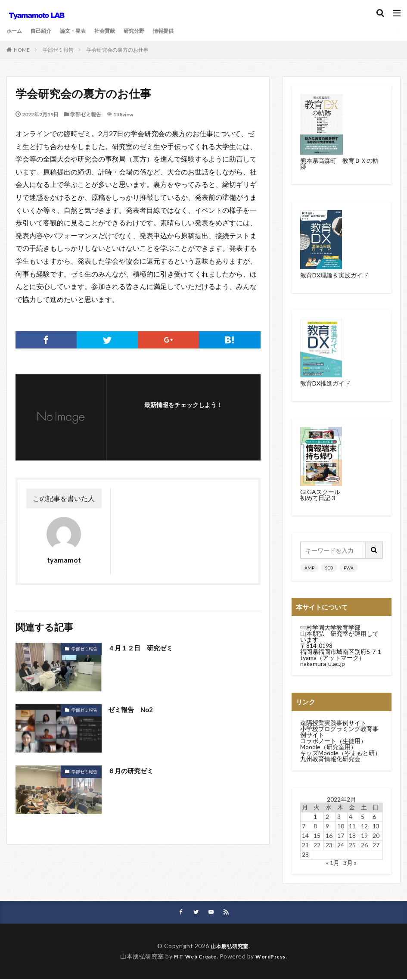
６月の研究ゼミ (132, 770)
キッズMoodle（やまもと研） (340, 753)
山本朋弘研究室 (230, 947)
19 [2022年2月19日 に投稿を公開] (364, 835)
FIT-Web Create (193, 957)
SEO (329, 568)
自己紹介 (45, 31)
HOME (22, 50)
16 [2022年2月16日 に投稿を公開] (329, 835)
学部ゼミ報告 (58, 50)
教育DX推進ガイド (325, 383)
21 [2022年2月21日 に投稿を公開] (305, 845)
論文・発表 (81, 31)
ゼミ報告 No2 (132, 709)
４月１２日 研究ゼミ (143, 648)
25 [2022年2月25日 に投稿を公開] (352, 845)
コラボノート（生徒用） (333, 741)
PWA (349, 568)
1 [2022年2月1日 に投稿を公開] (315, 817)
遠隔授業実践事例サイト (333, 723)
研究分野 (149, 31)
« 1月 (333, 863)
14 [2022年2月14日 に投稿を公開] (305, 835)
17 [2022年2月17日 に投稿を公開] (341, 835)
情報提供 (182, 31)
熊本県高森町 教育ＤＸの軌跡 (339, 163)
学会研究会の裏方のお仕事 (118, 50)
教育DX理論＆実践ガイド (334, 275)
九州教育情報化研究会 (330, 759)
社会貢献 (117, 31)
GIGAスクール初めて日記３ (320, 495)
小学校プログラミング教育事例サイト (339, 732)
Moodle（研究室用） (328, 747)
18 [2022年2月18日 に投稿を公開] (352, 835)
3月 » (350, 863)
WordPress (274, 957)
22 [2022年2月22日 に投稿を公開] (317, 845)
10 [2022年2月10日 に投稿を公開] (341, 826)
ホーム (16, 31)
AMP (309, 568)
